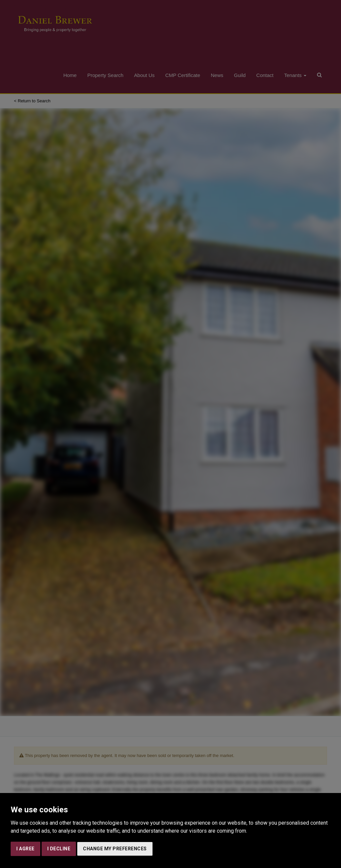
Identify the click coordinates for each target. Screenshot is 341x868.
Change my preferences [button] (115, 849)
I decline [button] (59, 849)
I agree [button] (25, 849)
